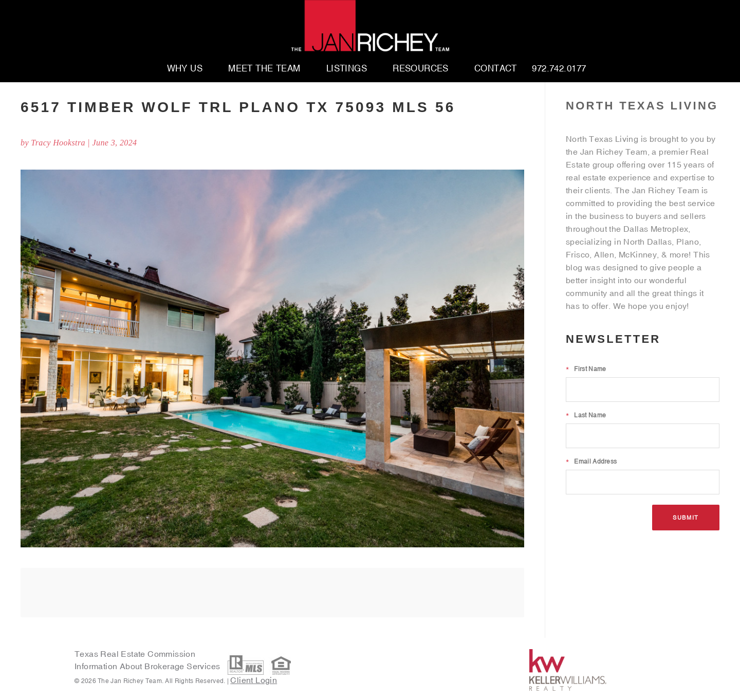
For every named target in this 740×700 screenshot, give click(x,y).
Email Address (591, 462)
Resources (421, 69)
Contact (496, 69)
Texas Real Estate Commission (135, 654)
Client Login (254, 680)
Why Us (185, 69)
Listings (347, 69)
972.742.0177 (559, 69)
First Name (586, 369)
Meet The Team (264, 69)
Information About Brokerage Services (149, 666)
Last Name (586, 415)
